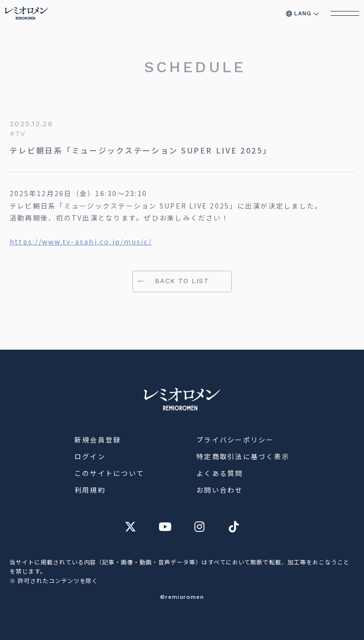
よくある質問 (219, 473)
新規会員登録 (98, 440)
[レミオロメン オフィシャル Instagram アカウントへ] (199, 527)
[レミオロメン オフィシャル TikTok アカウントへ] (234, 527)
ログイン (90, 456)
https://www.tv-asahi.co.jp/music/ (81, 242)
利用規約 (90, 490)
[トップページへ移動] (27, 13)
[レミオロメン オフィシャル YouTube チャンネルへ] (165, 527)
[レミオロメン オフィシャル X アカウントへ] (130, 527)
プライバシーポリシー (235, 440)
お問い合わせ (219, 490)
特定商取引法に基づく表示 (243, 456)
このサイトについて (109, 473)
